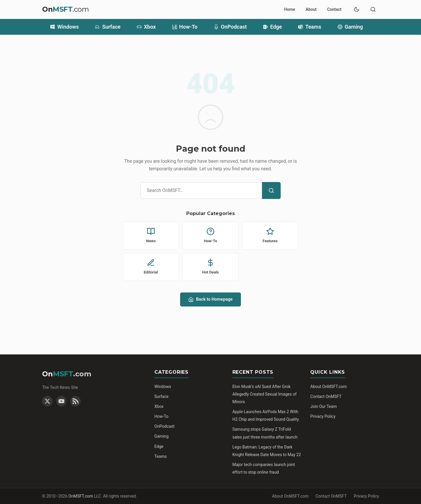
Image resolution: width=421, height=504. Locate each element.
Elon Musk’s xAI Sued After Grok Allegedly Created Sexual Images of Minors (265, 394)
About (311, 9)
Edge (272, 27)
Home (290, 9)
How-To (185, 27)
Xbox (146, 27)
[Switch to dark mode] (357, 9)
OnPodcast (231, 27)
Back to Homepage (210, 299)
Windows (64, 27)
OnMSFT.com (81, 496)
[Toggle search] (373, 9)
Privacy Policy (323, 416)
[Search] (271, 190)
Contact (334, 9)
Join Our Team (323, 406)
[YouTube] (61, 401)
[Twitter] (47, 401)
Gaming (350, 27)
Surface (108, 27)
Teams (310, 27)
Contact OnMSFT (326, 396)
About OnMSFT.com (328, 387)
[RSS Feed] (75, 401)
